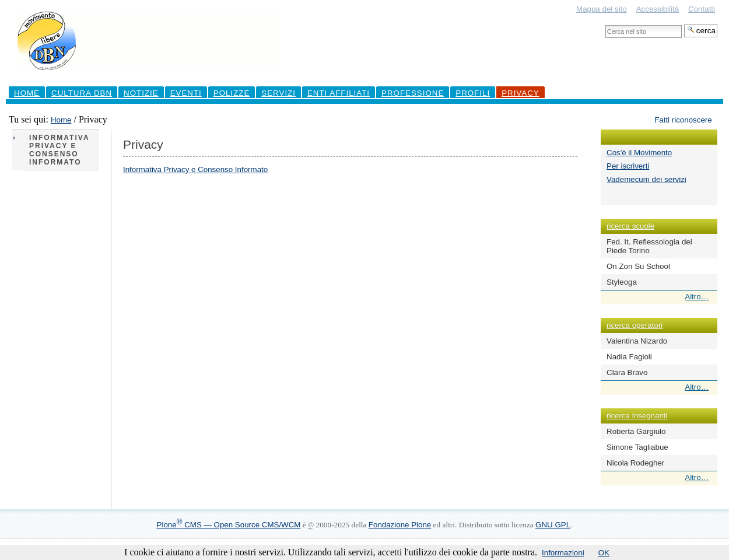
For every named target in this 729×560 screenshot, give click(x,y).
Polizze (232, 93)
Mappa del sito (602, 9)
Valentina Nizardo (637, 341)
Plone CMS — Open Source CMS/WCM (229, 525)
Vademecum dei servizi (646, 179)
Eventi (186, 93)
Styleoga (622, 282)
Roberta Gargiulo (636, 431)
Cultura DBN (82, 93)
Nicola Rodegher (635, 463)
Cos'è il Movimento (639, 153)
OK (604, 553)
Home (27, 93)
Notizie (141, 93)
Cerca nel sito (605, 24)
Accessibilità (658, 9)
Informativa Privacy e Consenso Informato (195, 169)
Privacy (521, 93)
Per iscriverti (628, 166)
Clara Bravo (627, 372)
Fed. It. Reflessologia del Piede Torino (649, 246)
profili (473, 93)
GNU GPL (553, 525)
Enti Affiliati (339, 93)
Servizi (278, 93)
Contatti (702, 9)
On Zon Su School (638, 266)
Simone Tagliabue (637, 447)
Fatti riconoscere (683, 120)
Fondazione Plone (400, 525)
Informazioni (563, 553)
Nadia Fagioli (629, 357)
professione (413, 93)
